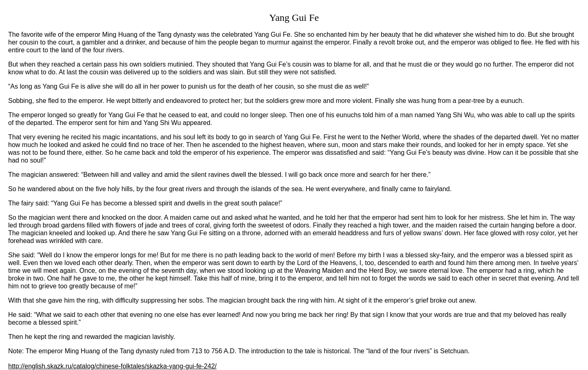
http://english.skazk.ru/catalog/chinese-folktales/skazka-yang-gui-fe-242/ (112, 366)
